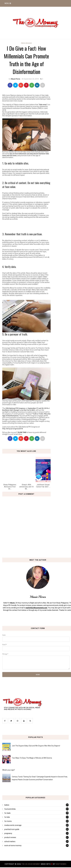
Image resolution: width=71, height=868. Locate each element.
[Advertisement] (29, 225)
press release (26, 43)
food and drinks (10, 809)
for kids (7, 817)
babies (7, 805)
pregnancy (8, 833)
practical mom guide (12, 829)
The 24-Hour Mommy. (31, 864)
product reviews (10, 837)
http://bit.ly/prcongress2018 (13, 429)
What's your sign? (9, 770)
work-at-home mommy (13, 846)
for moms (8, 821)
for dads (7, 813)
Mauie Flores (16, 79)
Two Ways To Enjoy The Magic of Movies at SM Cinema (32, 758)
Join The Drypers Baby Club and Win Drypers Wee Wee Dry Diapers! (36, 746)
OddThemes (61, 864)
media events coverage (13, 825)
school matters (10, 841)
